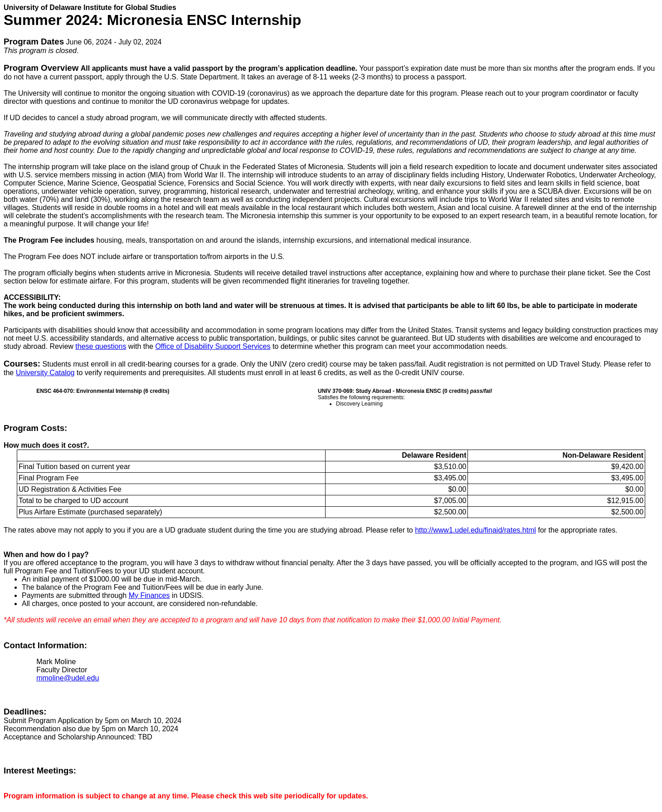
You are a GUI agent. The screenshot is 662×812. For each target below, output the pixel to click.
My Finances (149, 595)
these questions (101, 346)
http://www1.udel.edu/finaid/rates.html (475, 530)
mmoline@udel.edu (68, 678)
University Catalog (45, 373)
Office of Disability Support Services (213, 346)
